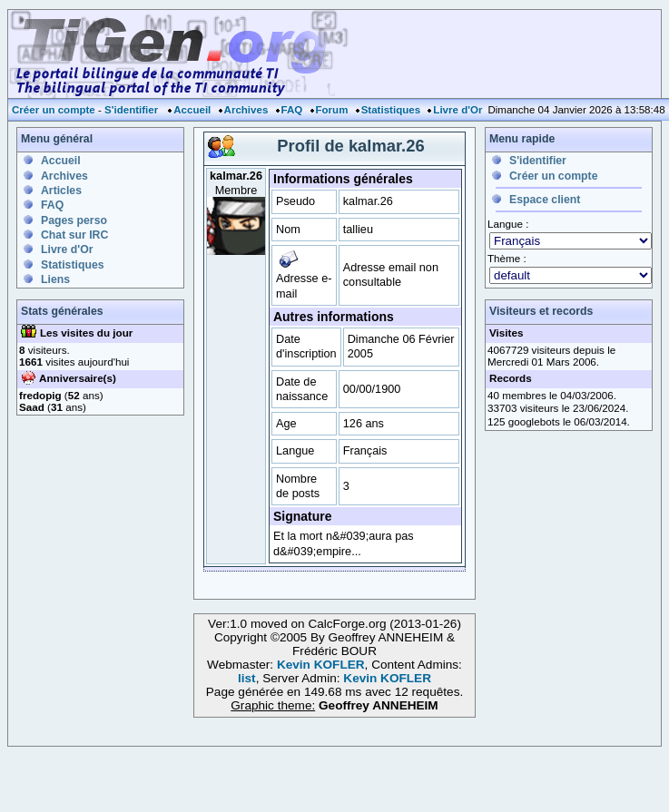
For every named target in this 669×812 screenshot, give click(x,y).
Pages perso (74, 220)
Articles (61, 191)
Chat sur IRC (74, 235)
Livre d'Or (457, 110)
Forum (332, 110)
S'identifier (131, 110)
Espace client (545, 200)
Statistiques (391, 110)
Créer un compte (54, 110)
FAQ (292, 110)
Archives (246, 110)
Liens (55, 279)
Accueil (192, 110)
